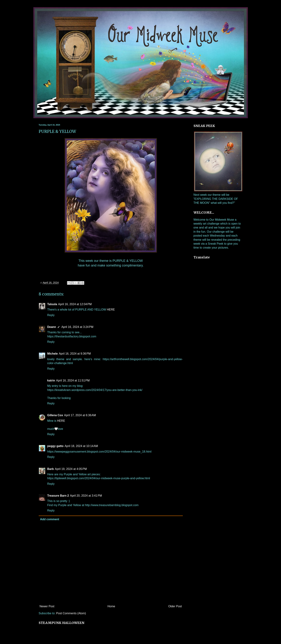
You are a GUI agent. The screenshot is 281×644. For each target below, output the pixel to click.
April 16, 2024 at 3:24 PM (77, 327)
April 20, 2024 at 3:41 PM (86, 496)
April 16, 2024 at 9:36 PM (75, 354)
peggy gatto (55, 446)
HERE (111, 310)
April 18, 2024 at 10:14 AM (81, 446)
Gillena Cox (55, 415)
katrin (51, 380)
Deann (52, 327)
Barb (51, 469)
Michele (53, 354)
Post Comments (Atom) (71, 613)
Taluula (52, 304)
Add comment (50, 519)
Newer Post (47, 606)
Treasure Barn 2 (58, 496)
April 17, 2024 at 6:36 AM (80, 415)
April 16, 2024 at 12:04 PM (75, 304)
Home (111, 606)
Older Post (175, 606)
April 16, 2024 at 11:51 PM (73, 380)
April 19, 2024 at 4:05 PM (71, 469)
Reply (51, 315)
